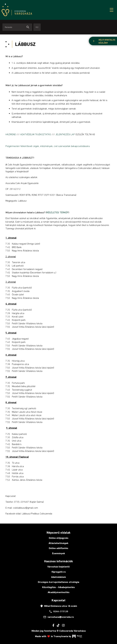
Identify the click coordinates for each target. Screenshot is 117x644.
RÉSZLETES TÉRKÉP (57, 212)
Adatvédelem (59, 577)
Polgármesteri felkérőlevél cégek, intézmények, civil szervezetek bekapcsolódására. (48, 146)
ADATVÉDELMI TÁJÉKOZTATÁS (36, 134)
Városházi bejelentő (58, 567)
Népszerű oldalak (58, 533)
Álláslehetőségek (58, 543)
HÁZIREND (11, 134)
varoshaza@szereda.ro (58, 617)
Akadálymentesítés (59, 592)
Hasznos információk (58, 561)
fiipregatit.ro (59, 572)
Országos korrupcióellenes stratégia (58, 582)
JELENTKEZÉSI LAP (65, 134)
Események (59, 553)
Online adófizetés (58, 548)
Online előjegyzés (59, 538)
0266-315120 (59, 612)
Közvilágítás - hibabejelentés (58, 587)
